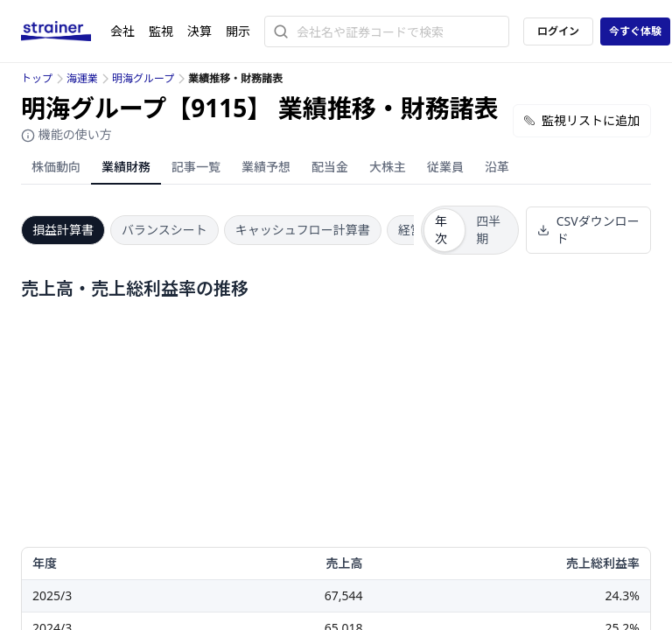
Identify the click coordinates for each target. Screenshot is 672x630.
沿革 (497, 167)
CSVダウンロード (588, 230)
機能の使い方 (66, 134)
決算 (199, 31)
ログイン (558, 31)
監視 (161, 31)
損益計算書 (63, 230)
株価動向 (56, 167)
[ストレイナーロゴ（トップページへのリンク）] (66, 31)
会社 (122, 31)
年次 (441, 230)
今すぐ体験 (635, 31)
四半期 (488, 230)
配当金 (330, 167)
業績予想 (266, 167)
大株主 (388, 167)
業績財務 (126, 167)
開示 (238, 31)
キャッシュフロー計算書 (303, 230)
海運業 (82, 78)
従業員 (445, 167)
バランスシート (164, 230)
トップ (37, 78)
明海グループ (143, 78)
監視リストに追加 (582, 120)
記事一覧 (196, 167)
